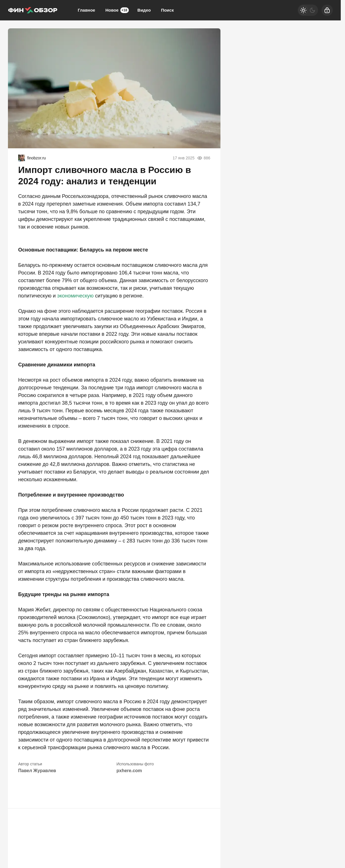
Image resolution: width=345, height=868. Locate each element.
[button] (25, 791)
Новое (117, 10)
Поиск (167, 10)
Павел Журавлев (37, 771)
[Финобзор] (33, 10)
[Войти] (327, 10)
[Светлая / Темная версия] (308, 10)
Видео (144, 10)
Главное (86, 10)
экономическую (75, 296)
